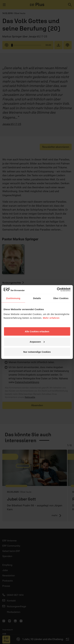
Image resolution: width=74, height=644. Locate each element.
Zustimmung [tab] (13, 298)
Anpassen (37, 342)
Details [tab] (37, 298)
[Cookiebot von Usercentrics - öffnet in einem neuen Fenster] (57, 290)
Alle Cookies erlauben (37, 331)
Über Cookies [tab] (61, 298)
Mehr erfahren (51, 318)
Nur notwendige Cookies (37, 352)
